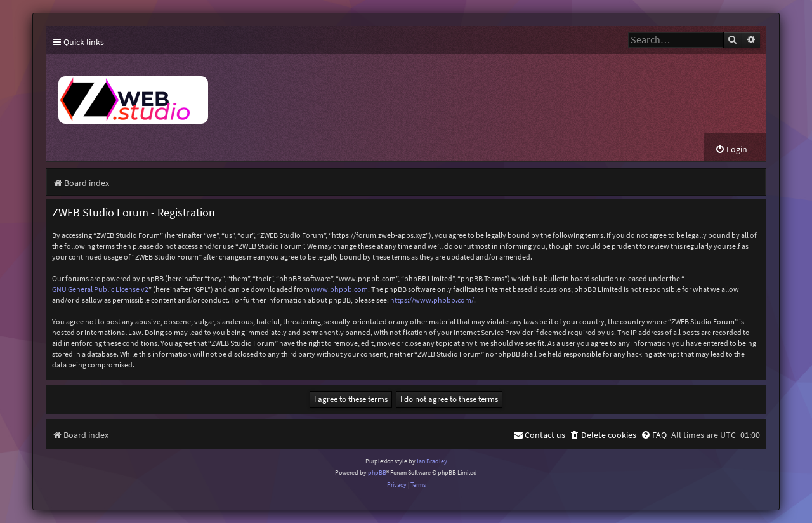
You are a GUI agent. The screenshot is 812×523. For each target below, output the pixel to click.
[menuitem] (731, 149)
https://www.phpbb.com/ (432, 300)
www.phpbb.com (339, 289)
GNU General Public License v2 (100, 289)
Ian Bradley (432, 461)
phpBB (377, 473)
